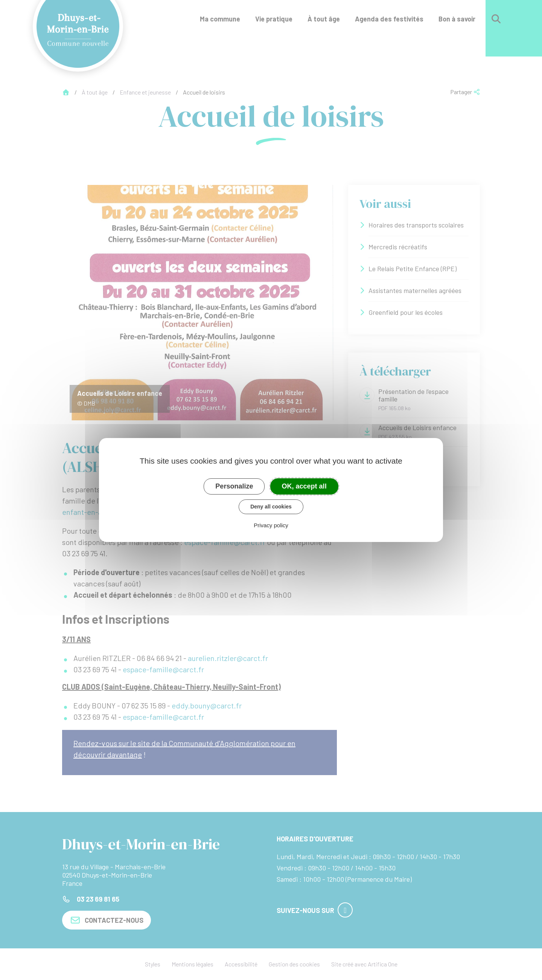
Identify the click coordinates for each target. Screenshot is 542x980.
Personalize (234, 486)
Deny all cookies (271, 507)
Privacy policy (271, 525)
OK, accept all (304, 486)
